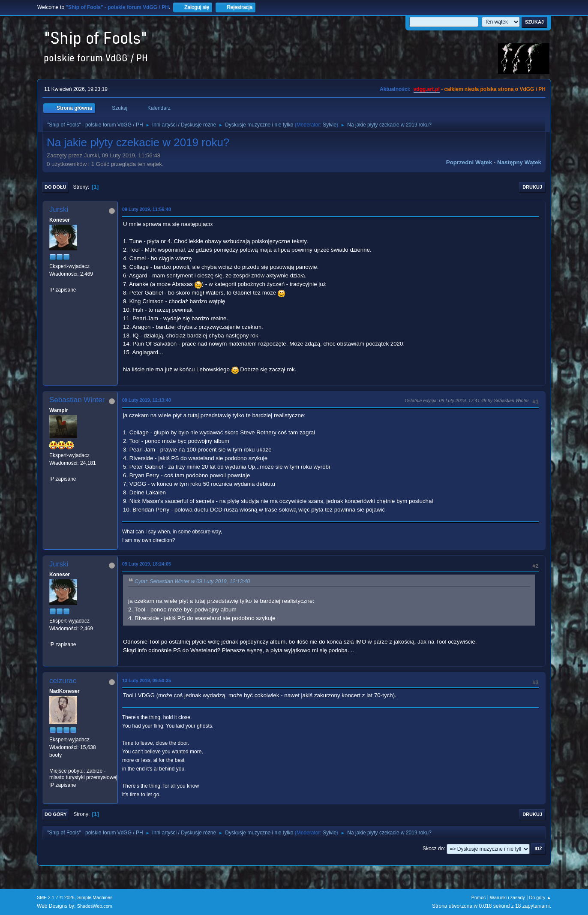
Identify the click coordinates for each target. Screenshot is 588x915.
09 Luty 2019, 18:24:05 (147, 564)
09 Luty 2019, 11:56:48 (147, 209)
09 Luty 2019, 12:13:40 (147, 400)
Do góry (56, 814)
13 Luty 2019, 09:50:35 (147, 680)
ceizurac (63, 681)
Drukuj (532, 187)
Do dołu (55, 187)
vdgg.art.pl (427, 89)
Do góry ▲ (540, 897)
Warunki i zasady (507, 897)
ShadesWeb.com (95, 906)
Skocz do (433, 849)
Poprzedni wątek (469, 162)
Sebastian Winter (77, 400)
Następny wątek (519, 162)
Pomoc (479, 897)
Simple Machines (95, 897)
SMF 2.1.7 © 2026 (56, 897)
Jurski (59, 209)
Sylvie (330, 125)
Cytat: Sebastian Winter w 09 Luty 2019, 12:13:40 (192, 581)
